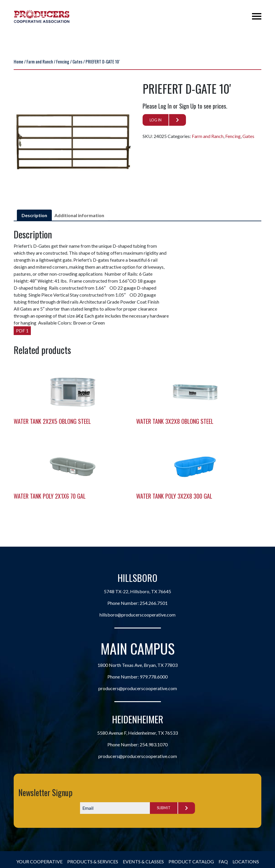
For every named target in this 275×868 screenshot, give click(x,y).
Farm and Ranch (40, 61)
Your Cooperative (39, 861)
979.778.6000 (154, 677)
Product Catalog (191, 861)
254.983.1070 (154, 744)
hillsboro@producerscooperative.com (137, 615)
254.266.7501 (154, 603)
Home (18, 61)
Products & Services (93, 861)
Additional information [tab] (79, 215)
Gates (77, 61)
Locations (246, 861)
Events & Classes (143, 861)
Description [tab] (34, 215)
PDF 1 (22, 331)
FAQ (223, 861)
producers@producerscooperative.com (138, 688)
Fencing (63, 61)
